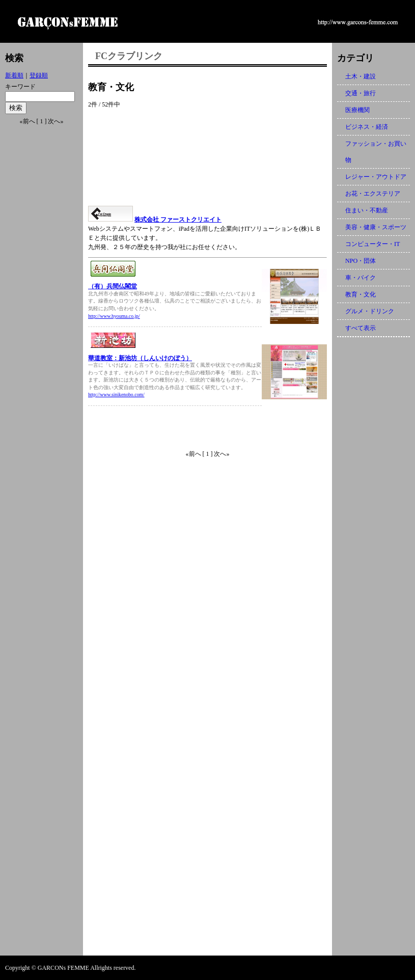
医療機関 (357, 110)
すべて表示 (361, 328)
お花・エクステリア (373, 194)
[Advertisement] (207, 157)
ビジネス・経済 (367, 127)
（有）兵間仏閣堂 (113, 286)
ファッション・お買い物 (376, 152)
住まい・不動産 (367, 210)
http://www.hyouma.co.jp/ (114, 316)
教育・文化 (361, 294)
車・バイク (361, 278)
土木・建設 (361, 76)
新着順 (14, 75)
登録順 (39, 75)
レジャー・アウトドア (376, 177)
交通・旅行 (361, 93)
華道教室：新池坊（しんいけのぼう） (140, 358)
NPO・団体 (361, 261)
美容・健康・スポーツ (376, 227)
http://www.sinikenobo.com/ (116, 394)
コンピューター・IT (372, 244)
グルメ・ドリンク (370, 311)
